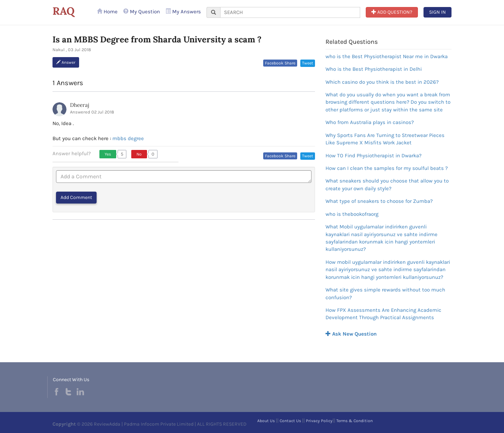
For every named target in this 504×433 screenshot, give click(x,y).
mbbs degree (128, 138)
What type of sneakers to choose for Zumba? (379, 201)
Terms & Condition (355, 421)
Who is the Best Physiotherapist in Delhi (374, 69)
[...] (290, 12)
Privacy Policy (319, 421)
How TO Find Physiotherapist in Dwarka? (373, 156)
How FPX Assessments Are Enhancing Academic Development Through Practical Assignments (383, 314)
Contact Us (290, 421)
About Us (266, 421)
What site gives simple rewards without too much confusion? (385, 293)
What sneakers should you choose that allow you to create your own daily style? (387, 184)
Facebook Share (280, 63)
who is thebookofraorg (352, 214)
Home (107, 12)
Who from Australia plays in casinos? (370, 122)
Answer (66, 62)
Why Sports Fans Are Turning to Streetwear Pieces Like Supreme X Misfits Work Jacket (385, 139)
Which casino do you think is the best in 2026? (382, 82)
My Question (142, 12)
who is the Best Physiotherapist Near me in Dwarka (387, 56)
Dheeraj (80, 105)
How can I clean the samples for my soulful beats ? (387, 168)
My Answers (183, 12)
